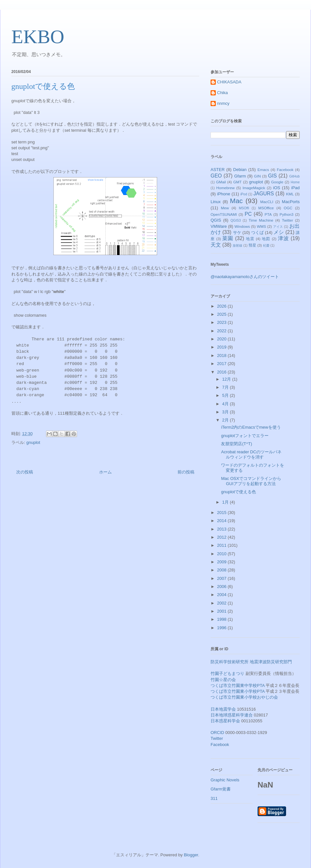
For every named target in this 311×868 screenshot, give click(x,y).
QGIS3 (236, 220)
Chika (222, 93)
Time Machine (261, 220)
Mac (236, 201)
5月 (226, 395)
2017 (222, 364)
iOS (277, 188)
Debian (240, 170)
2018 (222, 355)
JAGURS (264, 194)
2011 (222, 545)
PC (248, 214)
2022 (222, 331)
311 (214, 798)
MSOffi (244, 208)
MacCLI (267, 202)
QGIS (216, 220)
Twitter (287, 220)
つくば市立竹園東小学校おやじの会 (244, 697)
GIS (273, 176)
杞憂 (266, 245)
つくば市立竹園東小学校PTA (238, 691)
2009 (222, 562)
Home (295, 182)
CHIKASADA (229, 82)
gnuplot (33, 442)
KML (290, 194)
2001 (222, 611)
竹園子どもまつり (227, 673)
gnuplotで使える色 (238, 492)
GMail (221, 182)
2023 (222, 322)
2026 (222, 306)
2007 (222, 578)
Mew (225, 208)
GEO (216, 176)
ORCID (217, 733)
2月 (226, 420)
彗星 (252, 245)
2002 (222, 603)
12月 (227, 379)
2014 (222, 521)
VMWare (219, 226)
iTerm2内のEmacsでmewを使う (251, 427)
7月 (226, 387)
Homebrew (226, 188)
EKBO (38, 37)
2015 (222, 513)
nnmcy (223, 103)
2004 (222, 595)
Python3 (287, 214)
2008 (222, 570)
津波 (283, 238)
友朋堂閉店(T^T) (236, 444)
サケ (237, 232)
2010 (222, 554)
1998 (222, 619)
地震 (250, 239)
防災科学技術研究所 (230, 662)
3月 (226, 412)
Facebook (285, 170)
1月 (226, 502)
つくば (257, 232)
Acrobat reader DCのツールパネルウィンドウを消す (251, 454)
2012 (222, 537)
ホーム (105, 472)
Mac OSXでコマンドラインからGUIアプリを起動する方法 (251, 481)
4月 (226, 404)
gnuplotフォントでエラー (245, 436)
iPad (295, 188)
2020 (222, 339)
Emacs (263, 170)
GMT (237, 182)
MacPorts (291, 202)
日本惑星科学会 (225, 721)
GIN (257, 176)
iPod (244, 194)
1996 (222, 628)
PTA (268, 214)
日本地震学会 (223, 709)
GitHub (294, 176)
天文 (216, 245)
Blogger (191, 855)
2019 (222, 347)
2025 (222, 314)
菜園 (228, 238)
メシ (279, 232)
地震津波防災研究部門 (271, 662)
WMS (262, 226)
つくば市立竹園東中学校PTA (238, 685)
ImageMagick (254, 188)
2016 (222, 372)
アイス (278, 227)
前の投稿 (186, 472)
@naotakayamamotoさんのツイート (245, 277)
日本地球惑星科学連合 (232, 715)
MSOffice (266, 208)
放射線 (237, 245)
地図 (266, 239)
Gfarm (240, 176)
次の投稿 (25, 472)
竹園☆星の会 (223, 680)
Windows (242, 226)
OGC (288, 208)
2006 (222, 587)
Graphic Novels (225, 780)
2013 (222, 529)
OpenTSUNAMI (224, 214)
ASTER (218, 170)
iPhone (224, 194)
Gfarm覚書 (221, 789)
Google (277, 182)
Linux (216, 202)
